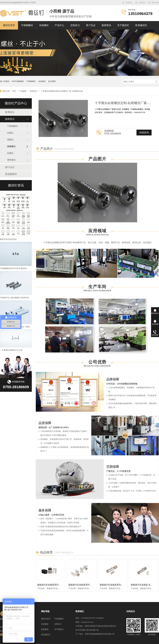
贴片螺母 (52, 81)
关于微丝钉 (123, 25)
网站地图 (155, 3)
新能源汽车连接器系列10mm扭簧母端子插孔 (121, 585)
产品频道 (23, 91)
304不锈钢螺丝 (18, 81)
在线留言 (142, 3)
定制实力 (75, 25)
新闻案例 (45, 629)
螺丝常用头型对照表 (8, 239)
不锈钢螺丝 (27, 25)
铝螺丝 (10, 153)
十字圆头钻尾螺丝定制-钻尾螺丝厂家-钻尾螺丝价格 (62, 91)
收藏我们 (129, 3)
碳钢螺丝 (11, 146)
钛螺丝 (10, 133)
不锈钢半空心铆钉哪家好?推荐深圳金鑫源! (17, 298)
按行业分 (10, 167)
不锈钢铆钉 (31, 81)
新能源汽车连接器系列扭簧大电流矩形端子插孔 (59, 585)
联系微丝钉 (141, 25)
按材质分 (34, 91)
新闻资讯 (106, 25)
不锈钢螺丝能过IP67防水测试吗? (14, 268)
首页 (14, 91)
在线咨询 (144, 133)
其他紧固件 (11, 174)
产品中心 (59, 25)
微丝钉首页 (9, 25)
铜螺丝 (10, 140)
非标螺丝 (44, 25)
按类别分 (10, 112)
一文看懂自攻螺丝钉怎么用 (11, 350)
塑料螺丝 (11, 160)
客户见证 (91, 25)
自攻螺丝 (42, 81)
